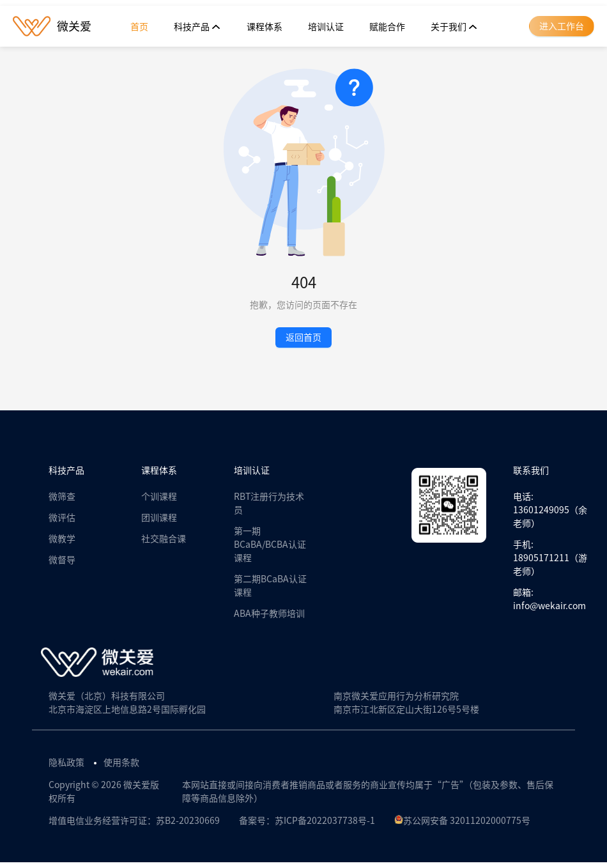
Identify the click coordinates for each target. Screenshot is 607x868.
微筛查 (62, 497)
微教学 (62, 539)
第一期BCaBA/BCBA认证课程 (270, 545)
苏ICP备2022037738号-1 (325, 821)
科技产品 (197, 27)
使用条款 (121, 763)
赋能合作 (387, 27)
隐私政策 (66, 763)
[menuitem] (139, 27)
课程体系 (265, 27)
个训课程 (159, 497)
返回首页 (303, 337)
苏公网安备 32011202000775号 (462, 821)
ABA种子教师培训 (269, 614)
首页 (139, 27)
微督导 (62, 560)
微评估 (62, 518)
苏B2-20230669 (188, 821)
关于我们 (454, 27)
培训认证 (326, 27)
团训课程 (159, 518)
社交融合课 (164, 539)
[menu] (304, 27)
